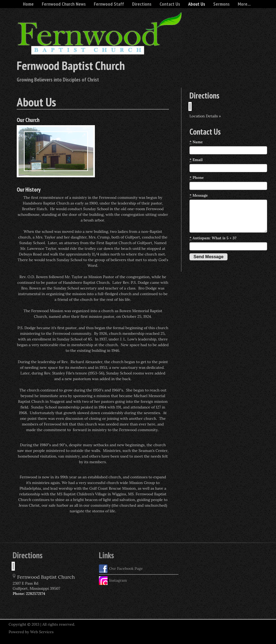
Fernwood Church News (64, 4)
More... (244, 4)
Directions (142, 4)
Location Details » (205, 116)
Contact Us (170, 4)
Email (196, 160)
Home (28, 4)
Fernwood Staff (109, 4)
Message (199, 195)
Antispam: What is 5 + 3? (213, 238)
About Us (197, 4)
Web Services (42, 632)
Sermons (221, 4)
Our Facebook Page (121, 569)
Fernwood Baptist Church (71, 65)
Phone (197, 178)
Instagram (113, 581)
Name (196, 142)
